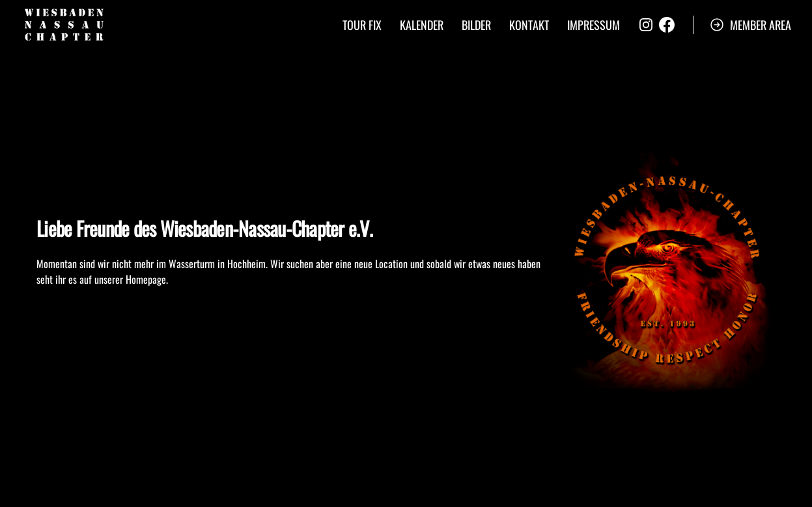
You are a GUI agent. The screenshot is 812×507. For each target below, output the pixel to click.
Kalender (422, 25)
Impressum (594, 25)
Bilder (476, 25)
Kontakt (529, 25)
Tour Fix (362, 25)
